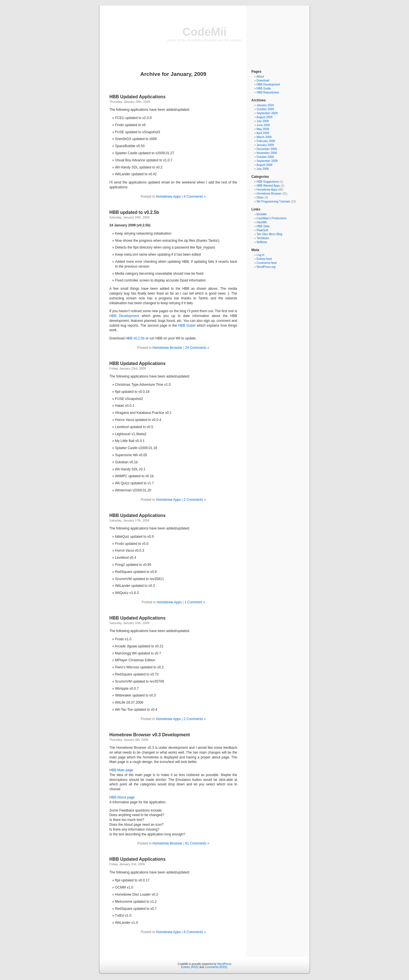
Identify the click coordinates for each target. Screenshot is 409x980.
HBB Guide (187, 326)
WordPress (224, 964)
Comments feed (267, 263)
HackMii (262, 222)
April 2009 (263, 133)
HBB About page (122, 797)
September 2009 (267, 113)
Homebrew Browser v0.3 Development (150, 735)
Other (260, 198)
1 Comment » (195, 602)
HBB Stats (263, 226)
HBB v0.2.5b (135, 338)
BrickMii (261, 214)
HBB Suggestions (268, 182)
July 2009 (263, 121)
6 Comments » (195, 932)
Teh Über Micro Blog (269, 234)
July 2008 (263, 169)
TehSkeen (263, 238)
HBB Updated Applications (137, 97)
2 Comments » (195, 500)
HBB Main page (121, 770)
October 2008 (265, 157)
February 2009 (266, 141)
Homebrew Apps (168, 197)
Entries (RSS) (190, 967)
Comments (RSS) (216, 967)
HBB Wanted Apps (268, 186)
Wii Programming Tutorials (273, 202)
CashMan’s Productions (271, 218)
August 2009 (264, 117)
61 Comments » (197, 843)
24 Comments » (197, 348)
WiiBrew (262, 242)
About (260, 77)
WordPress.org (266, 267)
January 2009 (265, 145)
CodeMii (204, 32)
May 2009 (263, 129)
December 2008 (267, 149)
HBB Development (124, 316)
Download (263, 81)
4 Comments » (195, 197)
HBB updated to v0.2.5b (134, 212)
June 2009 (263, 125)
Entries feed (264, 259)
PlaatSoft (262, 230)
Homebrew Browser (167, 348)
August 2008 (264, 165)
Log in (260, 255)
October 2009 (265, 109)
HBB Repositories (268, 92)
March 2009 (264, 137)
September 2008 (267, 161)
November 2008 (267, 153)
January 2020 (265, 105)
